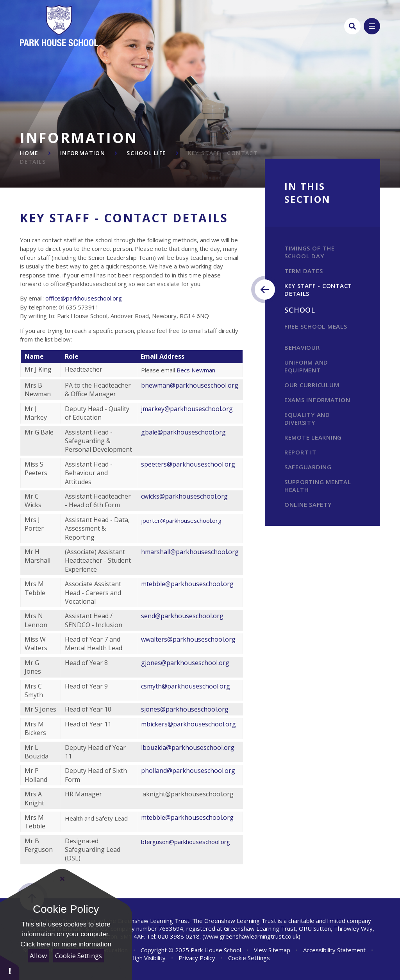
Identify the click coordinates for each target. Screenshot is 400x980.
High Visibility (148, 958)
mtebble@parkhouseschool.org (188, 584)
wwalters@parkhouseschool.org (188, 639)
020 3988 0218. (179, 936)
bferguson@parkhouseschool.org (186, 842)
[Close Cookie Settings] (62, 879)
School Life (146, 153)
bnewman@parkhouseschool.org (190, 385)
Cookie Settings (79, 956)
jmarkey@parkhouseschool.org (187, 409)
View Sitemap (272, 950)
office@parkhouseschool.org (84, 298)
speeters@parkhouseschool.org (188, 464)
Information (83, 153)
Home (29, 153)
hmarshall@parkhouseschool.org (190, 552)
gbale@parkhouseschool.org (183, 432)
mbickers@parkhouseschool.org (188, 724)
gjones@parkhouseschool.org (185, 663)
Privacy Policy (197, 958)
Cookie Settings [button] (249, 958)
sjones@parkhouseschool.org (185, 709)
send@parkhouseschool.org (182, 616)
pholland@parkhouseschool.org (188, 771)
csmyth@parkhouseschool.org (186, 686)
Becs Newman (196, 370)
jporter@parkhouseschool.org (182, 520)
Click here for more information (66, 944)
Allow (38, 956)
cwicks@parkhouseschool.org (185, 496)
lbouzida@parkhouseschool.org (188, 748)
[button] (10, 967)
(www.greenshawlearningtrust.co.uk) (251, 936)
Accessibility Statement (334, 950)
